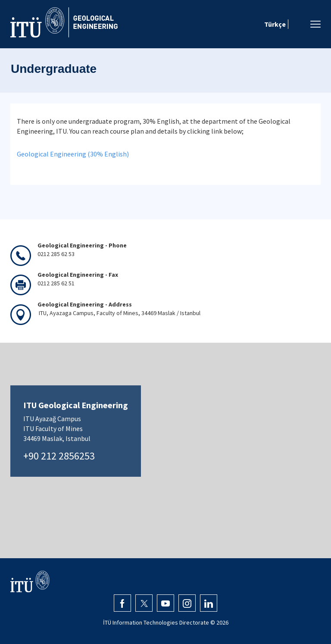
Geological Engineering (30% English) (73, 154)
